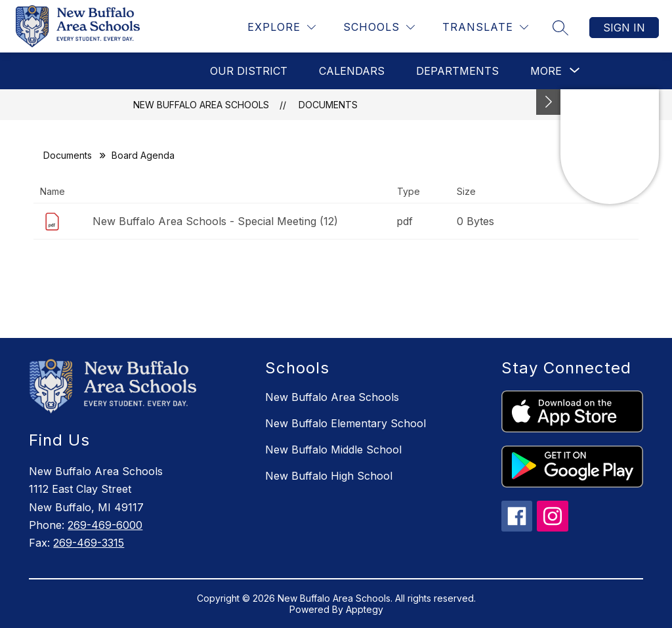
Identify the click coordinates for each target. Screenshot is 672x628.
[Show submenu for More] (546, 71)
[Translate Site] (485, 27)
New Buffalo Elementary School (346, 423)
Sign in (624, 28)
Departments (457, 71)
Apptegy (365, 609)
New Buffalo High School (329, 476)
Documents (328, 105)
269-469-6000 (105, 525)
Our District (249, 71)
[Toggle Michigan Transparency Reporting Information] (549, 102)
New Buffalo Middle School (333, 450)
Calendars (352, 71)
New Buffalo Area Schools (201, 105)
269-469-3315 (89, 543)
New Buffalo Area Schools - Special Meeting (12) (215, 221)
